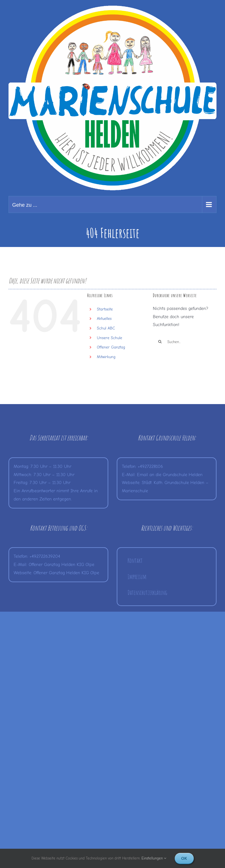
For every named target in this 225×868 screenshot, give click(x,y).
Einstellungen (154, 858)
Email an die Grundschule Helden (170, 475)
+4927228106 (150, 466)
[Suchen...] (185, 342)
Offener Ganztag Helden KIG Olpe (62, 565)
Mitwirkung (106, 357)
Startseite (105, 309)
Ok (184, 858)
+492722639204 (45, 556)
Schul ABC (106, 328)
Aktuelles (104, 319)
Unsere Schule (110, 338)
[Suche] (160, 342)
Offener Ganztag (111, 347)
